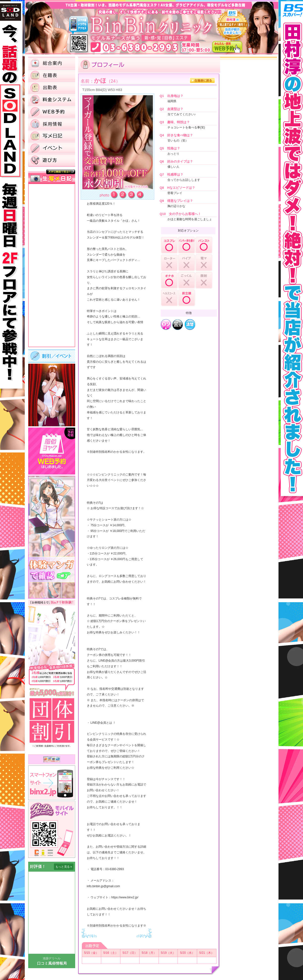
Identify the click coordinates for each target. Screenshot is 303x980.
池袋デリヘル (52, 958)
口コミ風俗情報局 (52, 963)
